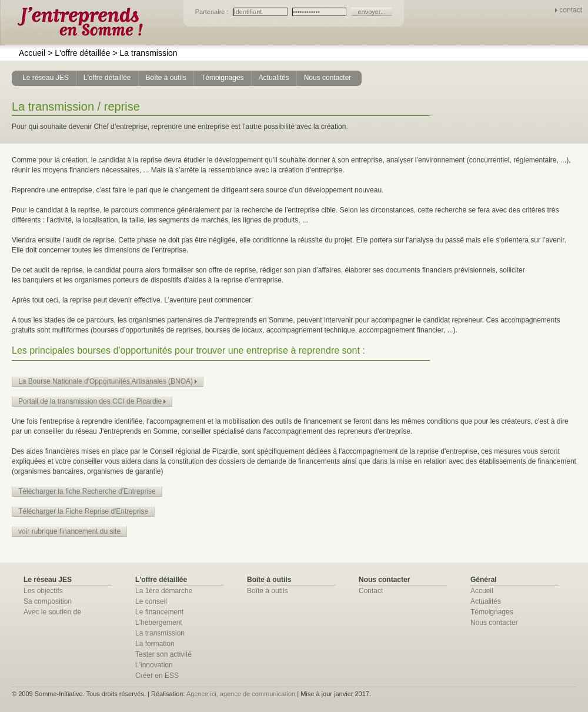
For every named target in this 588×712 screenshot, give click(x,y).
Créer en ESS (157, 676)
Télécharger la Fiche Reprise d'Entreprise (83, 511)
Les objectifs (43, 591)
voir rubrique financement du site (69, 531)
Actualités (486, 601)
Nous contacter (494, 623)
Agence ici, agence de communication (241, 694)
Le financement (159, 612)
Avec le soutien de (52, 612)
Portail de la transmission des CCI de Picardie (92, 401)
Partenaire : (213, 12)
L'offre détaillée (79, 53)
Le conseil (151, 601)
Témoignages (492, 612)
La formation (155, 644)
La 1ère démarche (164, 591)
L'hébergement (159, 623)
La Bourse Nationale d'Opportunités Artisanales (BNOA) (108, 381)
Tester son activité (163, 654)
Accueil (32, 53)
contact (571, 10)
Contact (371, 591)
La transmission (145, 53)
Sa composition (48, 601)
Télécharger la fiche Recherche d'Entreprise (87, 491)
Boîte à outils (267, 591)
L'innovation (154, 665)
